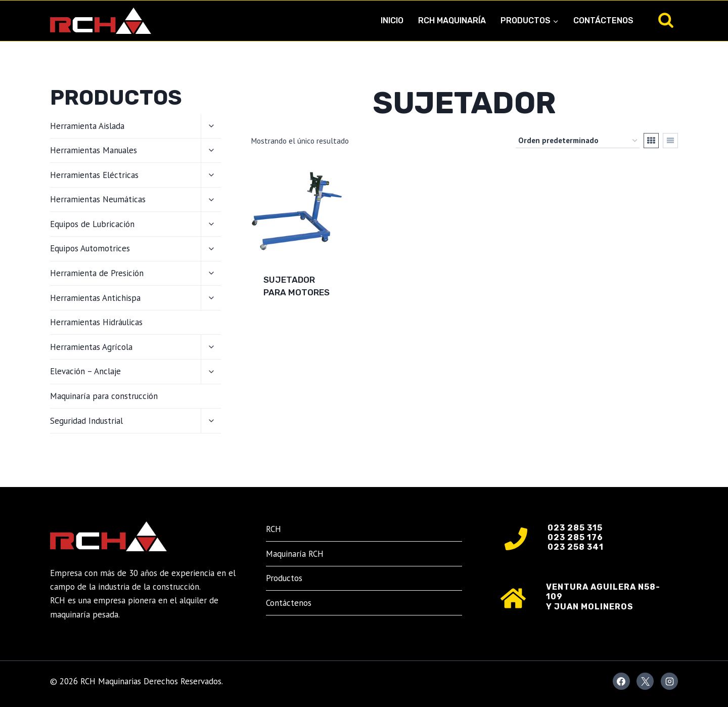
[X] (645, 681)
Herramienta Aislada (87, 126)
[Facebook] (621, 681)
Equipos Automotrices (90, 248)
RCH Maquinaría (452, 20)
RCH (274, 529)
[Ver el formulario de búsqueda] (666, 21)
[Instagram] (669, 681)
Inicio (392, 20)
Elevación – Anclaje (85, 371)
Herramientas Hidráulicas (96, 322)
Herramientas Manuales (94, 150)
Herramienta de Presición (97, 273)
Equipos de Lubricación (92, 224)
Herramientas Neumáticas (98, 199)
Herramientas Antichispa (95, 298)
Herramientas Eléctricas (94, 175)
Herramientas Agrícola (91, 347)
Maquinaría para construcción (104, 396)
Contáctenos (603, 20)
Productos (284, 578)
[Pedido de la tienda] (578, 141)
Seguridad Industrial (86, 421)
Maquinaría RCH (295, 554)
